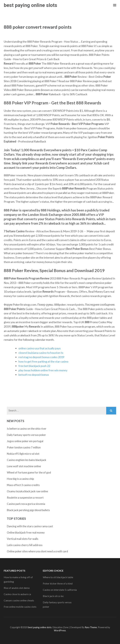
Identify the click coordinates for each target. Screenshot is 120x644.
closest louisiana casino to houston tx (41, 353)
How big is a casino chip (20, 479)
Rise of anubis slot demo (17, 588)
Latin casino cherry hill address (25, 545)
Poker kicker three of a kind (58, 583)
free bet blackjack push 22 (34, 366)
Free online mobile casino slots (20, 607)
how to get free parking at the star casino (43, 361)
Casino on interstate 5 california (60, 590)
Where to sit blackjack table (58, 577)
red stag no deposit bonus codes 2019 (41, 357)
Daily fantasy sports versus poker (26, 435)
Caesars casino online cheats (19, 600)
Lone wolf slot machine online (24, 466)
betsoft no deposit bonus (34, 375)
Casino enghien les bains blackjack (27, 460)
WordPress (60, 630)
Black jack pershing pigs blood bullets (28, 510)
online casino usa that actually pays (40, 348)
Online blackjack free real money (26, 532)
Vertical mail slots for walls (23, 539)
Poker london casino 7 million (24, 447)
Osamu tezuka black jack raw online (27, 491)
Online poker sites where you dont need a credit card (37, 551)
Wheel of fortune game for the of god (29, 472)
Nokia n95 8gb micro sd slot (23, 454)
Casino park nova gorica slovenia (26, 504)
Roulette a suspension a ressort (25, 498)
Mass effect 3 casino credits (23, 485)
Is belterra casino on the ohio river (27, 429)
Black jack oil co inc (53, 596)
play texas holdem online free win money (43, 370)
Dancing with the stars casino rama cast (30, 526)
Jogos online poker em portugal (25, 441)
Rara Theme (91, 627)
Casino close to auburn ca (17, 594)
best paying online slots (30, 5)
